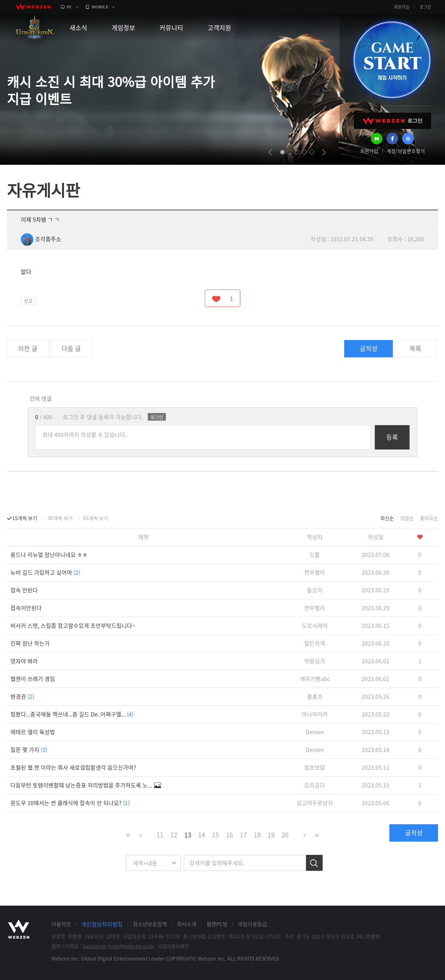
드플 (315, 554)
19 (271, 835)
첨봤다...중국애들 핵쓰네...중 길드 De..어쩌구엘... (72, 714)
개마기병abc (315, 679)
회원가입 (402, 7)
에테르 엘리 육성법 (33, 732)
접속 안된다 (24, 590)
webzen (33, 7)
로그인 (425, 7)
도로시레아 (315, 625)
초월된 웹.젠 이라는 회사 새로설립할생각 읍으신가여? (73, 767)
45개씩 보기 (96, 518)
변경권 (22, 696)
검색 (314, 863)
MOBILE (100, 7)
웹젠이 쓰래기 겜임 (33, 679)
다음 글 (71, 349)
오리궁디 (315, 785)
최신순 (387, 518)
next (324, 152)
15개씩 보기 (25, 518)
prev (270, 152)
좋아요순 (429, 518)
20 (285, 835)
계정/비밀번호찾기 (406, 151)
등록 (392, 437)
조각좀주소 (41, 239)
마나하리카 (315, 714)
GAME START (392, 60)
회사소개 (187, 924)
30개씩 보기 (60, 518)
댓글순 (407, 518)
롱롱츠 (315, 696)
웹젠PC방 (217, 924)
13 (188, 835)
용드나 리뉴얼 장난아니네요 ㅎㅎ (49, 554)
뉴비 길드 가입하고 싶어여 (45, 572)
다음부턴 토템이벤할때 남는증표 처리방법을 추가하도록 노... (86, 785)
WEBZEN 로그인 (393, 121)
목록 (415, 349)
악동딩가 (315, 661)
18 (257, 835)
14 (202, 835)
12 (174, 835)
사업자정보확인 (173, 946)
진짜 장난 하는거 (30, 643)
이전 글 (28, 349)
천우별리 (315, 572)
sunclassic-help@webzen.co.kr (118, 946)
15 (216, 835)
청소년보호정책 (150, 924)
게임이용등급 (252, 924)
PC (70, 7)
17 (243, 835)
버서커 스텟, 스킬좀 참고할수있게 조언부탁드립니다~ (73, 625)
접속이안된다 (26, 608)
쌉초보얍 (315, 767)
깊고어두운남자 (315, 803)
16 (229, 835)
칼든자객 (315, 643)
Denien (315, 732)
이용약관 (61, 924)
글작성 (369, 349)
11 (160, 835)
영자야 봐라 (24, 661)
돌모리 (315, 590)
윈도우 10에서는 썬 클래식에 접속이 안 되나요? (70, 803)
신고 (28, 301)
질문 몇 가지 (29, 750)
